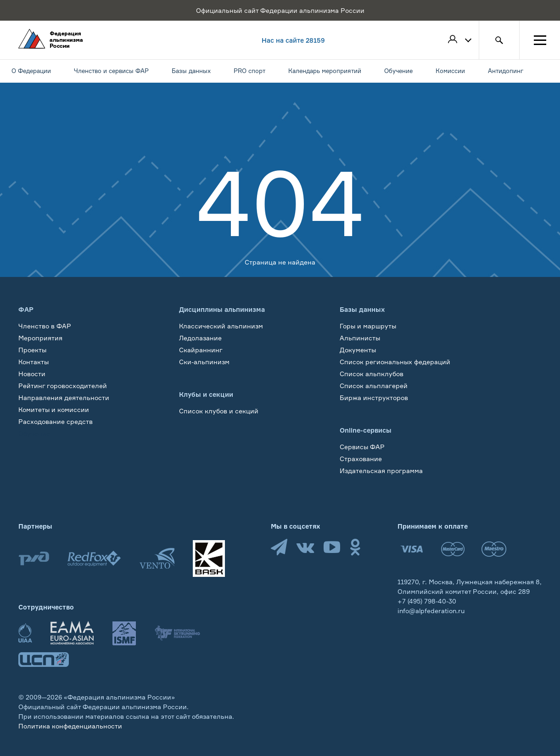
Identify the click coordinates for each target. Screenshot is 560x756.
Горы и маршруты (368, 326)
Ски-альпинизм (204, 362)
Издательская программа (381, 471)
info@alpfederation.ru (431, 611)
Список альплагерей (374, 386)
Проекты (32, 350)
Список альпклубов (372, 374)
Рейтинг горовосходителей (63, 386)
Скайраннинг (201, 350)
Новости (32, 374)
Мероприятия (40, 338)
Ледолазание (200, 338)
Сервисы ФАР (362, 447)
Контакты (34, 362)
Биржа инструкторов (374, 398)
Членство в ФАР (45, 326)
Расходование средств (56, 421)
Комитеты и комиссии (54, 409)
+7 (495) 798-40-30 (427, 601)
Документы (358, 350)
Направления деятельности (64, 398)
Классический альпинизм (221, 326)
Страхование (361, 459)
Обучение (34, 433)
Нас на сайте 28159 (293, 40)
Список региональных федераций (395, 362)
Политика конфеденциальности (70, 726)
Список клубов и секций (219, 411)
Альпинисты (360, 338)
